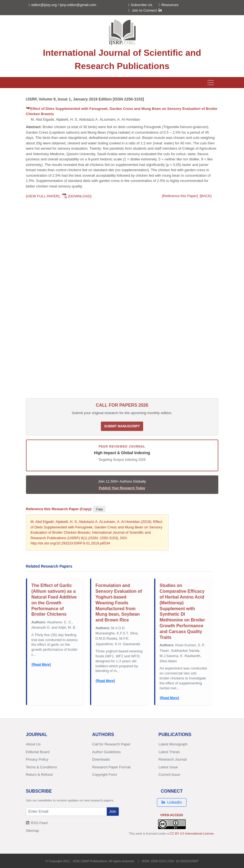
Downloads (101, 759)
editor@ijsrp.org (44, 5)
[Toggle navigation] (211, 83)
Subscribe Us (140, 5)
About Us (33, 744)
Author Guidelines (107, 752)
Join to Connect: (147, 10)
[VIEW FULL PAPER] (43, 196)
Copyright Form (105, 775)
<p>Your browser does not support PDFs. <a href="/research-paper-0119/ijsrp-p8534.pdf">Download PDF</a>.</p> (122, 300)
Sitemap (33, 831)
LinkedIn (172, 802)
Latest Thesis (169, 752)
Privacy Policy (37, 759)
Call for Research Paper (111, 744)
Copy (99, 509)
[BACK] (206, 196)
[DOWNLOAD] (80, 196)
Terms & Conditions (42, 767)
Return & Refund (39, 775)
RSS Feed (37, 823)
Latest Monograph (173, 744)
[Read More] (41, 665)
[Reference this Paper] (180, 196)
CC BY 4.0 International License (192, 833)
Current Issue (169, 775)
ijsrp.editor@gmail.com (78, 5)
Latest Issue (168, 767)
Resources (169, 5)
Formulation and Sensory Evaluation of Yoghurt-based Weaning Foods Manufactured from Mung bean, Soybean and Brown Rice (119, 603)
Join (113, 811)
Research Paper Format (111, 767)
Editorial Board (38, 752)
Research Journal (173, 759)
